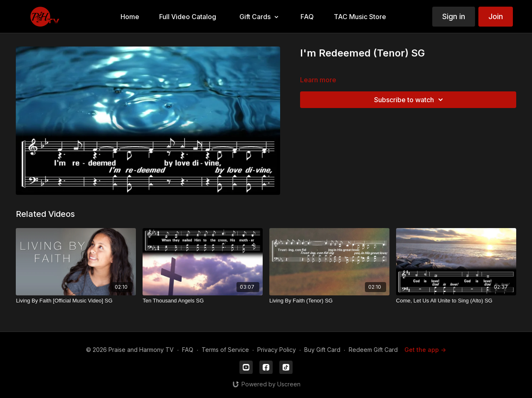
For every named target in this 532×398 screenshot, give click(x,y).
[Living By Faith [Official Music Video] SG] (76, 301)
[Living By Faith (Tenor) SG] (329, 301)
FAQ (188, 350)
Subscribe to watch (410, 100)
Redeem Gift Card (373, 350)
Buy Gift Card (322, 350)
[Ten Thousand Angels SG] (203, 301)
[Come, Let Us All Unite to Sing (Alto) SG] (456, 301)
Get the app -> (425, 350)
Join (496, 16)
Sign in (454, 16)
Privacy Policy (277, 350)
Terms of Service (225, 350)
